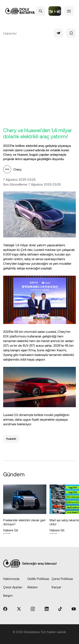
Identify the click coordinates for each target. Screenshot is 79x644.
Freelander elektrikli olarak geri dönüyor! (24, 522)
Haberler (10, 33)
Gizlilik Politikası (38, 579)
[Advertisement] (39, 86)
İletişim (8, 595)
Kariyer (56, 587)
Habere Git (11, 530)
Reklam (33, 587)
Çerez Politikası (62, 579)
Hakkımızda (11, 579)
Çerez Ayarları (13, 587)
